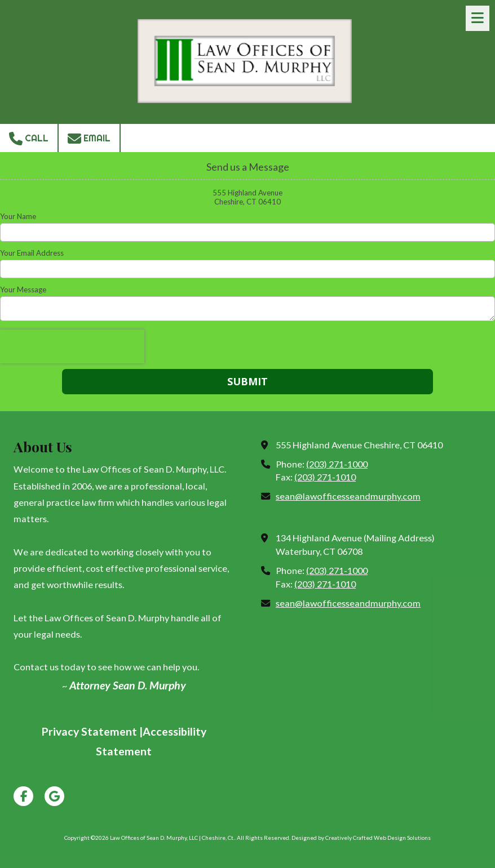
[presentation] (72, 346)
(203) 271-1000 (337, 464)
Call (29, 139)
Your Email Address (32, 253)
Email (89, 139)
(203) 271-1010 (325, 477)
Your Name (18, 216)
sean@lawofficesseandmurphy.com (348, 496)
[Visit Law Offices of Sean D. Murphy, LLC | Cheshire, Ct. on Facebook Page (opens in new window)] (23, 796)
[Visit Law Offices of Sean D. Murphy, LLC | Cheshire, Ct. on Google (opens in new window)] (54, 796)
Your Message (23, 290)
